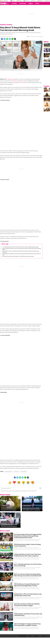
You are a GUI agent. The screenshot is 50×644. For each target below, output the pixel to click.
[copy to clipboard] (15, 39)
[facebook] (2, 39)
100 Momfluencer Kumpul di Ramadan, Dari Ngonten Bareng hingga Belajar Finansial (27, 585)
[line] (7, 39)
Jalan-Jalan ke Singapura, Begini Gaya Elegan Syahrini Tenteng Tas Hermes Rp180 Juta (31, 509)
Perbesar (39, 42)
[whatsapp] (12, 39)
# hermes (16, 472)
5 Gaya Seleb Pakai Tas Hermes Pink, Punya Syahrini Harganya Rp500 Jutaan (9, 525)
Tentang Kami (40, 636)
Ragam (31, 3)
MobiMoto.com (41, 1)
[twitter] (5, 39)
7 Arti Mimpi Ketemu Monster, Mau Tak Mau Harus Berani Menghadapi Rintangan (20, 247)
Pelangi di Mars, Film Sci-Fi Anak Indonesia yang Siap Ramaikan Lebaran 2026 (28, 595)
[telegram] (10, 39)
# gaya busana (8, 472)
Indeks (37, 3)
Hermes (15, 81)
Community (23, 3)
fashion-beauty (5, 506)
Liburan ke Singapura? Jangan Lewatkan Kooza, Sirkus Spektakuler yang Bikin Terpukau (27, 625)
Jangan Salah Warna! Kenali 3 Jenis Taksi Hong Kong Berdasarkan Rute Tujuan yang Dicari (27, 555)
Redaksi (33, 636)
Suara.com (13, 1)
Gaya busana (11, 79)
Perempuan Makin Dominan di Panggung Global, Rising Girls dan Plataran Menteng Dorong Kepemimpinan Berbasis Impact (28, 536)
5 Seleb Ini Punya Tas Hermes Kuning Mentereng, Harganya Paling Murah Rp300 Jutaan (9, 509)
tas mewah (23, 83)
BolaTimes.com (27, 1)
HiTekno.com (34, 1)
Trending (14, 3)
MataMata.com (20, 1)
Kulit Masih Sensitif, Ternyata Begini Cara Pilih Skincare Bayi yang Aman (18, 256)
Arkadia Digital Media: (5, 1)
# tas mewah (23, 472)
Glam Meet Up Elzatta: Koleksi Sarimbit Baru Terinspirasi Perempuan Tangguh (27, 605)
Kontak (28, 636)
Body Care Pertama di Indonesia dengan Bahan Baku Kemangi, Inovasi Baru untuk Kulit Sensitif (28, 575)
